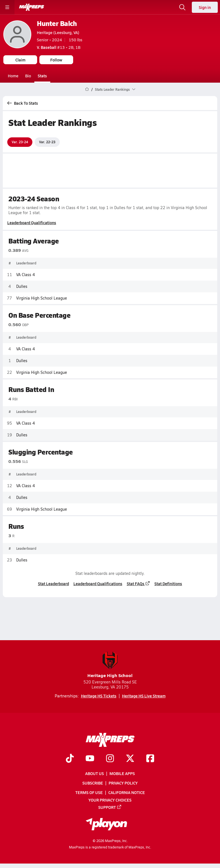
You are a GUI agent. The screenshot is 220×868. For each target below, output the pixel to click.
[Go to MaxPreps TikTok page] (70, 759)
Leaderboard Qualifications (32, 222)
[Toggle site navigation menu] (7, 7)
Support (110, 807)
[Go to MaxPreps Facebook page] (150, 759)
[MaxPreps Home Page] (87, 89)
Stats (42, 76)
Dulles (22, 286)
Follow (56, 60)
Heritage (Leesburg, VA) (58, 32)
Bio (28, 76)
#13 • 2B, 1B (59, 47)
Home (13, 76)
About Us (95, 773)
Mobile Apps (122, 773)
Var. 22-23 (47, 142)
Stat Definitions (168, 584)
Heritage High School (110, 665)
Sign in (205, 7)
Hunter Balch (57, 23)
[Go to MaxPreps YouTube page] (90, 759)
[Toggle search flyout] (182, 7)
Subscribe (93, 783)
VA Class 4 (26, 274)
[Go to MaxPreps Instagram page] (110, 759)
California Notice (127, 792)
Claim (20, 60)
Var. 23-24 (20, 142)
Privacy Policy (123, 783)
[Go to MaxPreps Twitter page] (130, 759)
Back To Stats (23, 103)
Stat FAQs (138, 584)
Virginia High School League (42, 298)
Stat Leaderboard (53, 584)
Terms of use (89, 792)
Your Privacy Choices (110, 800)
